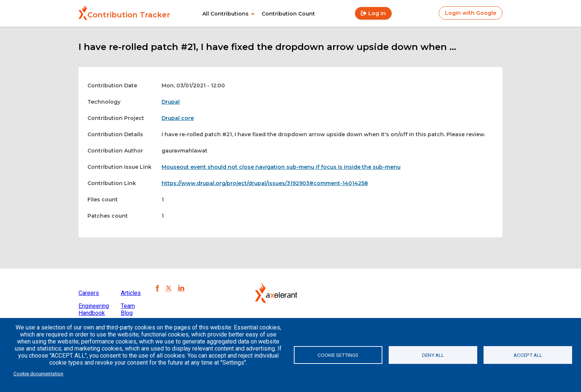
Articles (131, 293)
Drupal (171, 102)
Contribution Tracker (129, 15)
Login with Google (471, 13)
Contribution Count (288, 14)
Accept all (528, 355)
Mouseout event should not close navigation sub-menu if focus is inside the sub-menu (281, 167)
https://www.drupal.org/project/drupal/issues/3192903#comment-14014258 (265, 183)
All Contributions (225, 14)
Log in (377, 13)
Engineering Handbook (94, 309)
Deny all (433, 355)
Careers (89, 293)
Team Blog (128, 309)
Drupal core (178, 118)
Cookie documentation (38, 373)
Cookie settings (338, 355)
